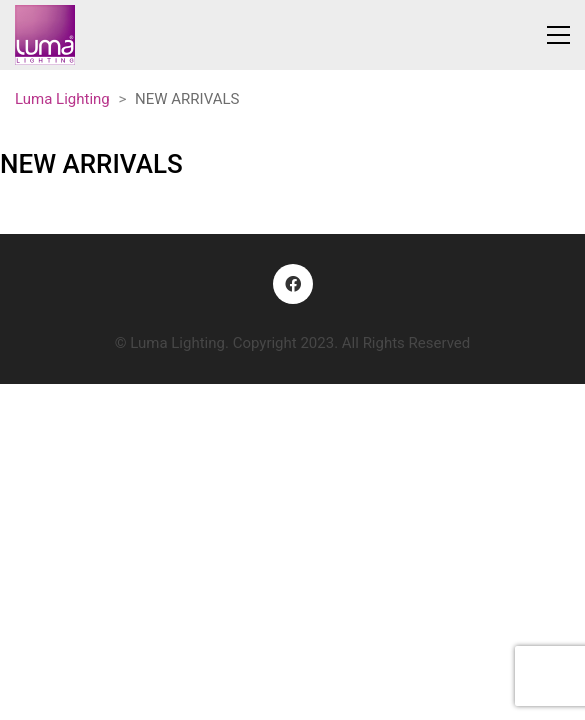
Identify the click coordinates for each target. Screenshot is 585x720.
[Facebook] (293, 284)
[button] (558, 35)
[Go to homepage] (45, 35)
